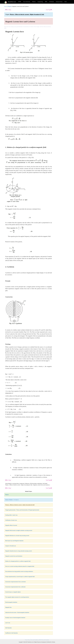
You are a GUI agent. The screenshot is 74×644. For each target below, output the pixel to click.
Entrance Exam (59, 2)
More (66, 2)
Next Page (49, 10)
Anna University (27, 2)
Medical (34, 2)
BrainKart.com (12, 2)
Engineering (40, 2)
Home (6, 6)
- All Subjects (12, 500)
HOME (20, 2)
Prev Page (8, 10)
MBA (46, 2)
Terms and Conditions (34, 640)
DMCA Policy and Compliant (44, 640)
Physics (10, 6)
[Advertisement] (62, 27)
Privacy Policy (27, 640)
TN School (52, 2)
